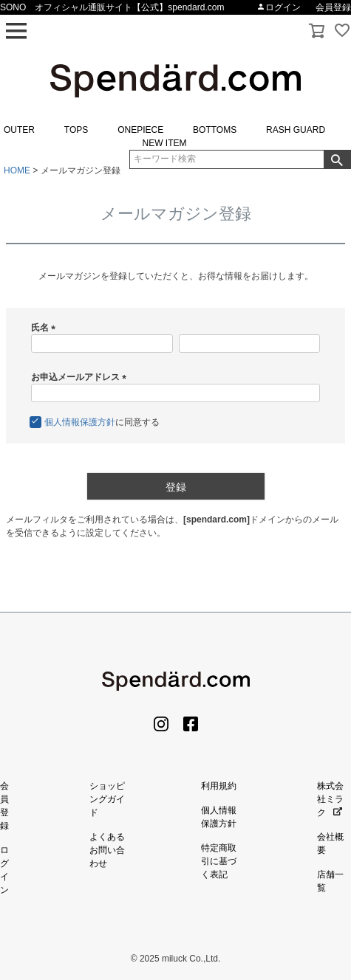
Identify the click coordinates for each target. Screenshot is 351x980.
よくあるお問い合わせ (107, 850)
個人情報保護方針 (80, 422)
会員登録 (333, 7)
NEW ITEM (165, 143)
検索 (337, 159)
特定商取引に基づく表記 (219, 861)
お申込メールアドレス (81, 377)
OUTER (19, 130)
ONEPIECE (140, 130)
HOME (17, 170)
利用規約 (219, 786)
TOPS (76, 130)
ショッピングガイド (107, 799)
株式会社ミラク (330, 799)
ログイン (279, 7)
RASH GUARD (296, 130)
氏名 (45, 328)
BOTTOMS (215, 130)
